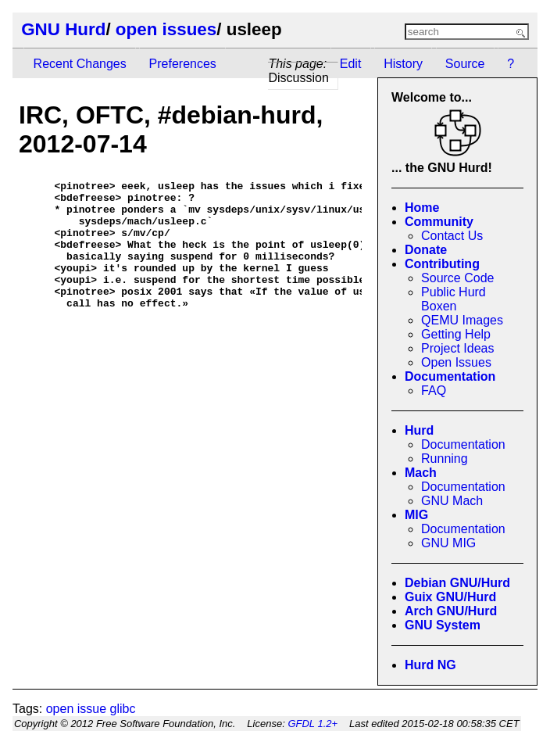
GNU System (443, 625)
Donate (426, 250)
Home (422, 208)
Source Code (457, 278)
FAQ (434, 391)
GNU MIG (448, 543)
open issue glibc (91, 709)
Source (465, 64)
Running (445, 459)
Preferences (183, 64)
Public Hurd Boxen (454, 299)
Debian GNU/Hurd (457, 583)
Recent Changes (80, 64)
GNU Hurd (63, 29)
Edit (351, 64)
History (403, 64)
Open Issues (456, 362)
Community (439, 222)
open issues (166, 29)
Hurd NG (430, 665)
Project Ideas (457, 348)
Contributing (442, 264)
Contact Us (452, 236)
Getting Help (456, 334)
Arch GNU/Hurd (451, 611)
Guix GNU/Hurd (450, 597)
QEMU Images (462, 320)
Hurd (419, 430)
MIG (416, 515)
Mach (421, 473)
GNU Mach (452, 501)
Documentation (450, 376)
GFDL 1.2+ (312, 724)
